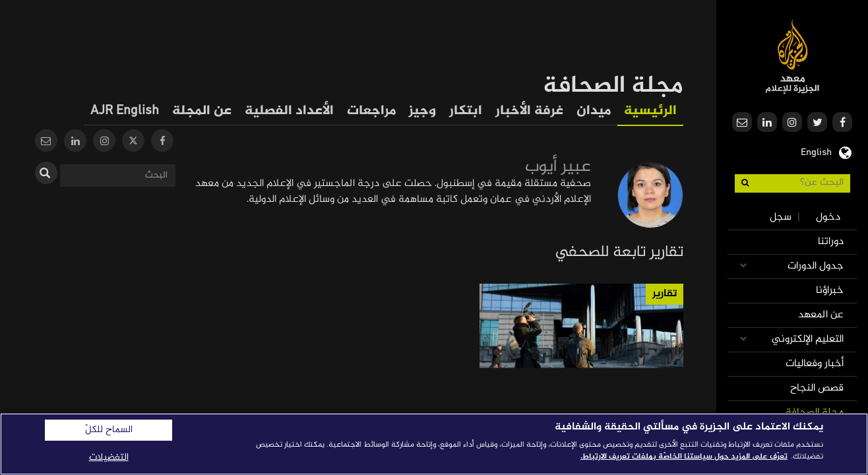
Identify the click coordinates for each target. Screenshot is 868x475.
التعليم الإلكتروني (808, 339)
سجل (781, 217)
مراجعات (371, 111)
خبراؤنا (830, 291)
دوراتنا (831, 242)
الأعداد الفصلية (289, 111)
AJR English (125, 111)
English (816, 151)
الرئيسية (650, 111)
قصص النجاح (817, 388)
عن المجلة (202, 111)
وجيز (422, 111)
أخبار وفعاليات (815, 364)
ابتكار (466, 111)
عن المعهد (821, 315)
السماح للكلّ (109, 430)
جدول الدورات (816, 266)
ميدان (594, 111)
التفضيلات (109, 458)
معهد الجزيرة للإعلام (792, 56)
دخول (828, 217)
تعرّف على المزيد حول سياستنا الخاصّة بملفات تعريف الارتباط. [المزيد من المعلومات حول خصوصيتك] (684, 457)
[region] (434, 444)
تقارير (665, 294)
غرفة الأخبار (529, 111)
